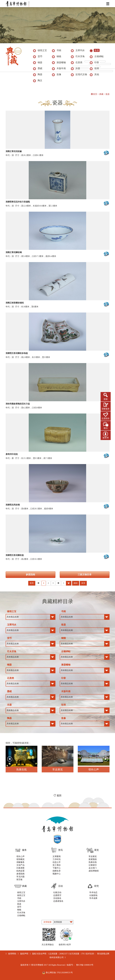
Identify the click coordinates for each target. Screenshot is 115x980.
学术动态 (93, 892)
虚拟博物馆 (94, 871)
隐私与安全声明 (39, 954)
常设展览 (93, 856)
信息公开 (57, 862)
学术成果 (93, 898)
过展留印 (93, 865)
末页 (83, 583)
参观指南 (30, 575)
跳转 (76, 583)
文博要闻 (57, 856)
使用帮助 (12, 954)
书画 (19, 898)
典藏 (101, 94)
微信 (106, 428)
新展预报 (93, 859)
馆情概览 (20, 859)
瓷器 (107, 94)
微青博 (106, 438)
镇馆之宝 (21, 892)
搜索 (106, 399)
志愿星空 (57, 895)
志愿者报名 (58, 901)
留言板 (19, 880)
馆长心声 (20, 856)
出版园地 (93, 895)
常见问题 (20, 877)
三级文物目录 (85, 575)
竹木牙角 (21, 913)
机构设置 (20, 871)
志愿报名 (106, 418)
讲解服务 (106, 409)
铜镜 (19, 910)
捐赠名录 (57, 871)
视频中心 (57, 874)
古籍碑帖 (21, 916)
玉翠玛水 (21, 901)
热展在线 (93, 862)
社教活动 (57, 892)
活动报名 (57, 898)
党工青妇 (57, 865)
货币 (19, 907)
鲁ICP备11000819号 (85, 965)
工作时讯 (57, 859)
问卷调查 (20, 868)
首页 (94, 94)
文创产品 (20, 865)
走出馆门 (93, 868)
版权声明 (24, 954)
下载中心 (57, 868)
